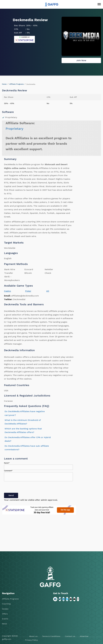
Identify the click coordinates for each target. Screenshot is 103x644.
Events (5, 619)
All (48, 291)
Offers (5, 614)
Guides (5, 609)
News (4, 624)
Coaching (6, 604)
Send (11, 495)
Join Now (81, 60)
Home (4, 84)
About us (33, 636)
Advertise (84, 636)
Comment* (8, 471)
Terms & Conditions (51, 636)
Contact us (70, 636)
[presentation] (24, 488)
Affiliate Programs (16, 84)
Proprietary (14, 129)
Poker (28, 291)
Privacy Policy (31, 640)
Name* (7, 463)
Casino (8, 291)
